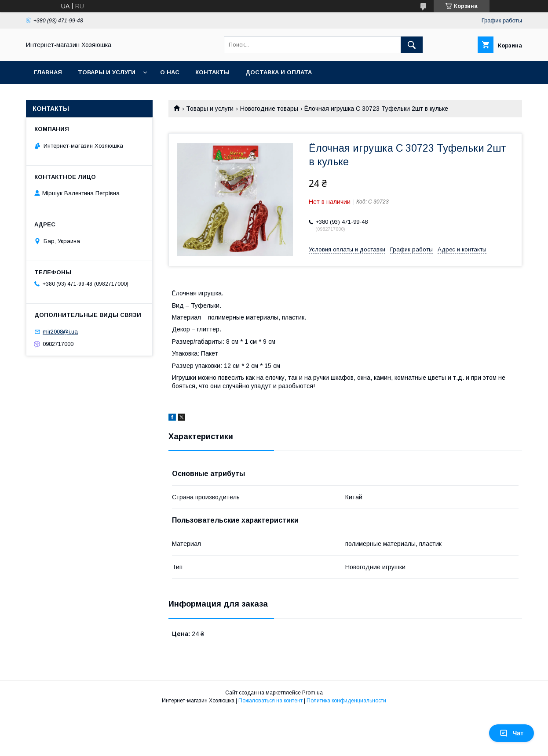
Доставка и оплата (279, 72)
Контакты (212, 72)
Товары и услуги (107, 72)
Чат (511, 733)
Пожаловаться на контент (270, 701)
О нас (170, 72)
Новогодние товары (269, 109)
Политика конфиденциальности (346, 701)
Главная (48, 72)
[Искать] (412, 45)
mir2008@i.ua (60, 332)
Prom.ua (312, 693)
